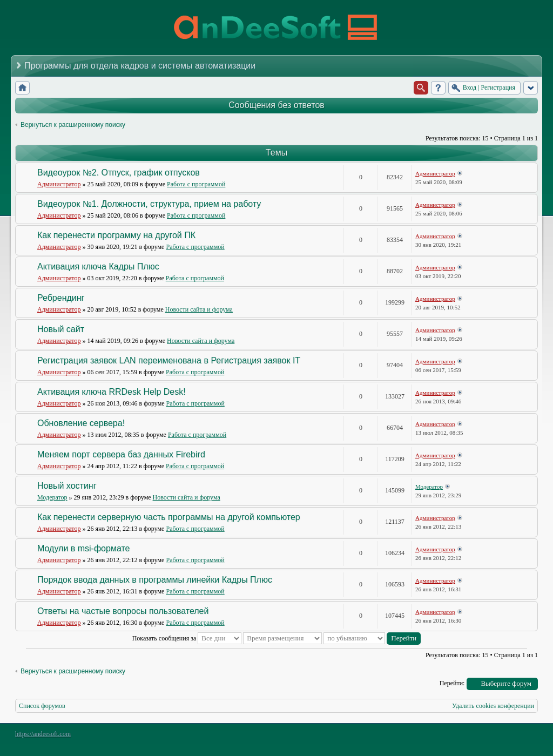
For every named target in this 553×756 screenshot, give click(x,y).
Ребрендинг (61, 298)
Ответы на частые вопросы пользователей (123, 611)
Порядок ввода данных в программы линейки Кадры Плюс (155, 580)
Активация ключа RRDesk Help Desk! (112, 392)
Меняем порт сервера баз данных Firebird (121, 454)
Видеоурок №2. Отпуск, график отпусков (119, 173)
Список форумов (42, 706)
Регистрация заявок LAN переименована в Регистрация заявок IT (169, 360)
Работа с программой (196, 184)
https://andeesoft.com (43, 734)
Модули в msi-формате (83, 548)
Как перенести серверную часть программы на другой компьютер (169, 517)
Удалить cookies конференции (493, 706)
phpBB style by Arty (489, 737)
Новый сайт (61, 329)
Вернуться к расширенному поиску (73, 125)
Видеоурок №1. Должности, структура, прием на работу (149, 204)
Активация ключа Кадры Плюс (98, 266)
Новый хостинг (67, 486)
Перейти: (452, 683)
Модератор (52, 497)
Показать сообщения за (187, 638)
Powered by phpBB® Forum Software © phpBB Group (522, 737)
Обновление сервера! (81, 423)
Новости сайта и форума (199, 309)
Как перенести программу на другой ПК (116, 235)
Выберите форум (506, 683)
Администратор (59, 184)
